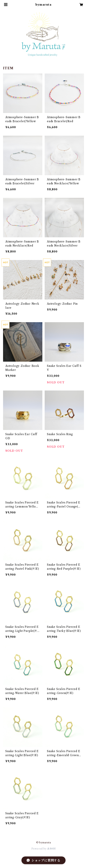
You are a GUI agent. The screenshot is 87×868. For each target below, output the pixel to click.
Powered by (44, 849)
